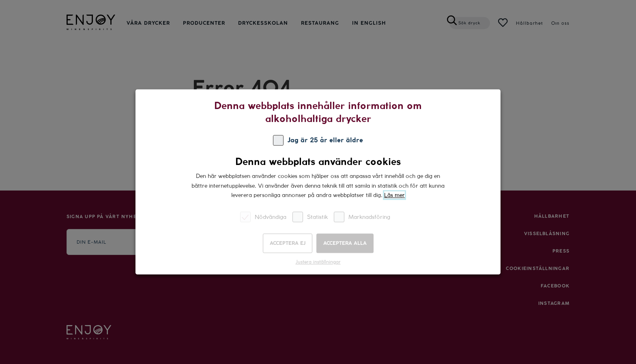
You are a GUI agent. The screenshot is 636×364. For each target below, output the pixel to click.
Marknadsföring (362, 217)
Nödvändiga (263, 217)
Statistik (310, 217)
